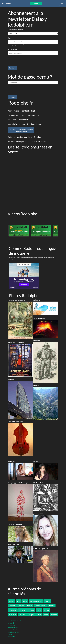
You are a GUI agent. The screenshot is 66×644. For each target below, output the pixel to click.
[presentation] (23, 60)
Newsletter (11, 637)
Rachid (30, 606)
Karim (39, 610)
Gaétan (12, 601)
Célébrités (36, 4)
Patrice (52, 606)
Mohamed (12, 610)
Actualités (11, 623)
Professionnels (13, 627)
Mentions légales (13, 632)
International (12, 630)
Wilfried (12, 606)
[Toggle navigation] (62, 4)
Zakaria (47, 601)
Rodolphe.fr (7, 3)
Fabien (39, 615)
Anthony (54, 615)
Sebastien (21, 606)
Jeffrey (46, 610)
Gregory (22, 615)
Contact (10, 634)
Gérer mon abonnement (15, 30)
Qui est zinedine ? (36, 601)
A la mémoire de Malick (26, 610)
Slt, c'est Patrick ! (41, 606)
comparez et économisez (23, 260)
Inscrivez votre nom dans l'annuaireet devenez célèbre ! (21, 130)
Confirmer (12, 68)
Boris (46, 615)
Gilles (25, 601)
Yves (19, 601)
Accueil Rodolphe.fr (14, 621)
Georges (31, 615)
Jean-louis (13, 615)
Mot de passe (12, 49)
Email (9, 38)
